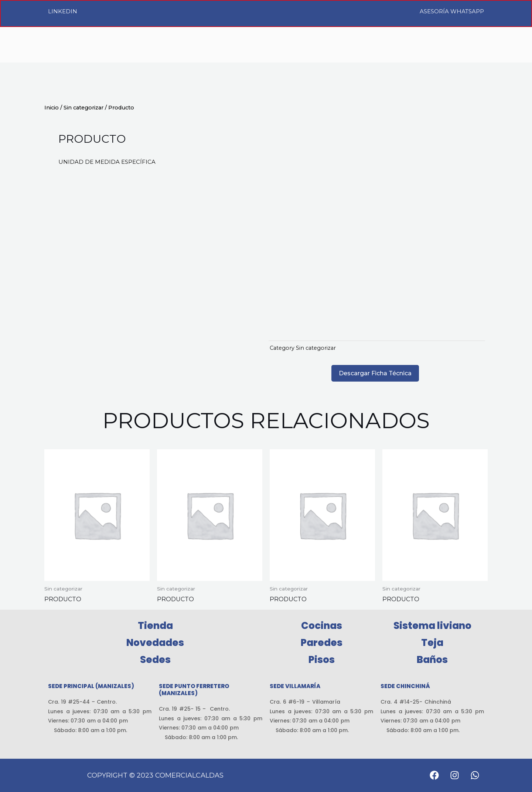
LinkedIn (63, 11)
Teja (432, 643)
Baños (432, 660)
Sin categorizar (83, 108)
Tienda (155, 626)
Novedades (155, 643)
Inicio (52, 108)
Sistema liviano (432, 626)
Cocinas (322, 626)
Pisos (322, 660)
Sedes (155, 660)
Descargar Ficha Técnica (375, 373)
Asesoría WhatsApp (452, 11)
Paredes (322, 643)
